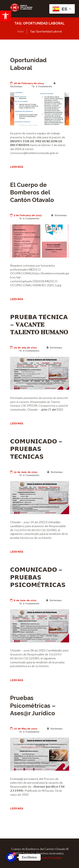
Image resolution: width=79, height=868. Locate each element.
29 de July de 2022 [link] (24, 348)
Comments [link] (42, 86)
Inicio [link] (21, 31)
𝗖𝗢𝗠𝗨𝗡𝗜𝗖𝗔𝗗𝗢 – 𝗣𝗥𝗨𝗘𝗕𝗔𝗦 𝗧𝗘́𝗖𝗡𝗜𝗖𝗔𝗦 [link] (36, 449)
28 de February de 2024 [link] (27, 83)
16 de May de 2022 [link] (24, 729)
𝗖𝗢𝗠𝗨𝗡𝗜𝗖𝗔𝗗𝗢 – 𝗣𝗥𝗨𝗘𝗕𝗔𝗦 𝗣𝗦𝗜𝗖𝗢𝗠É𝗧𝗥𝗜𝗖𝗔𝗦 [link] (38, 577)
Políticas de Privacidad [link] (47, 858)
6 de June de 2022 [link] (23, 600)
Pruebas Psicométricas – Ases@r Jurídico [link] (33, 706)
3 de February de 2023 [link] (26, 215)
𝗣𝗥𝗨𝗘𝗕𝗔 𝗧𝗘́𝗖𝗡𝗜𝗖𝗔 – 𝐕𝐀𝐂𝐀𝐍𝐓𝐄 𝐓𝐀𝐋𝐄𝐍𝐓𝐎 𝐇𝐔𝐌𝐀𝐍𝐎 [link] (39, 325)
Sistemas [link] (59, 215)
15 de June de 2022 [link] (24, 472)
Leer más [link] (17, 167)
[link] (5, 16)
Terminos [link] (23, 858)
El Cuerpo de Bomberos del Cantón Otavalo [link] (32, 193)
